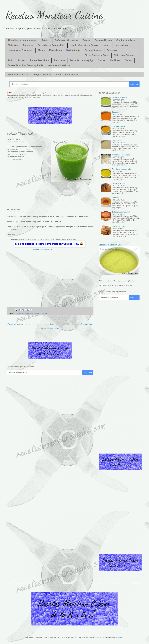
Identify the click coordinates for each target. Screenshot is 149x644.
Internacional (122, 45)
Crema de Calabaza (119, 126)
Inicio (52, 324)
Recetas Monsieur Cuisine (54, 15)
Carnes (86, 40)
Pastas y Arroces (93, 50)
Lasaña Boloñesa (118, 226)
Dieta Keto (13, 45)
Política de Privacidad (67, 75)
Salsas (102, 60)
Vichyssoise (116, 141)
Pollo (10, 60)
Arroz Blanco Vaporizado (121, 155)
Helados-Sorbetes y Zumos (84, 45)
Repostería (60, 60)
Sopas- (129, 60)
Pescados (112, 50)
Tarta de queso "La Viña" (121, 212)
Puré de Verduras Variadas (122, 169)
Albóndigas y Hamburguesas (23, 40)
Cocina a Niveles (103, 40)
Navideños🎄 (73, 50)
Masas (41, 50)
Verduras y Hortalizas (59, 65)
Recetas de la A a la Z (19, 75)
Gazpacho (116, 112)
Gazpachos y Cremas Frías (52, 45)
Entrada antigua (87, 324)
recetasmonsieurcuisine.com (43, 249)
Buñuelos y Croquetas (67, 40)
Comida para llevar (126, 40)
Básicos (46, 40)
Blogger (120, 638)
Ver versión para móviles (50, 328)
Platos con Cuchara (124, 55)
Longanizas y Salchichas (21, 50)
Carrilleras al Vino (118, 183)
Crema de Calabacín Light (111, 245)
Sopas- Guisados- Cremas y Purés (25, 65)
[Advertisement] (50, 196)
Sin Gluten (115, 60)
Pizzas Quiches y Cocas (97, 55)
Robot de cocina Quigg (82, 60)
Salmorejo (116, 198)
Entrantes (28, 45)
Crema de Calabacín (119, 98)
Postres (22, 60)
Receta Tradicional (40, 60)
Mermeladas (55, 50)
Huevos (106, 45)
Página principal (43, 75)
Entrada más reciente (15, 324)
